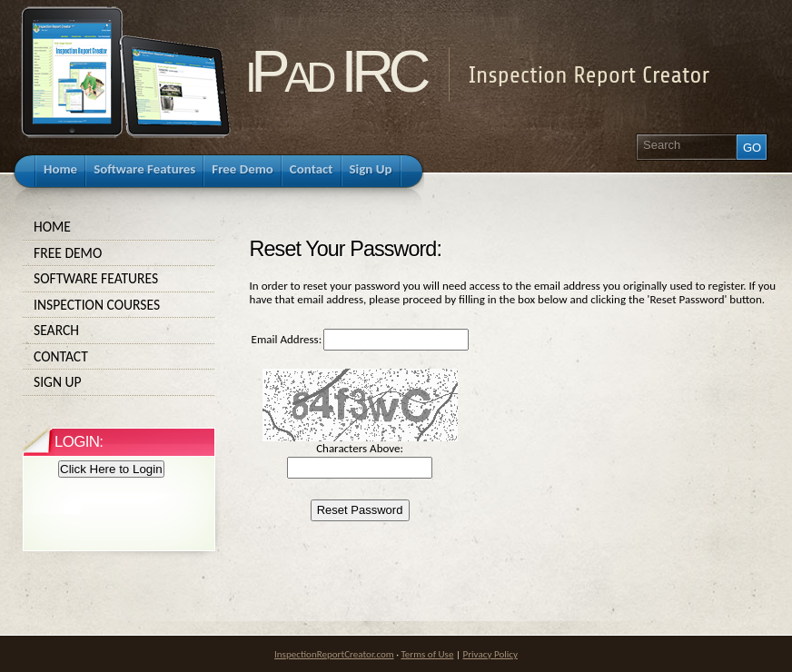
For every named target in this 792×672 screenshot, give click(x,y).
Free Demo (119, 253)
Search (119, 331)
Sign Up (119, 382)
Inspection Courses (119, 305)
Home (119, 227)
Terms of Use (427, 654)
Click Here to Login (111, 469)
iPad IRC (335, 71)
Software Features (119, 279)
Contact (119, 357)
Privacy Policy (490, 654)
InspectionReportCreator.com (334, 654)
